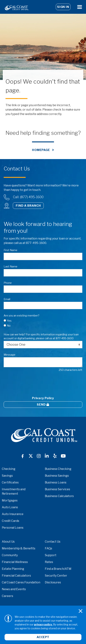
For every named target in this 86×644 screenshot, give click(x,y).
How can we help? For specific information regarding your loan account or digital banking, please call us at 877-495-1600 (41, 336)
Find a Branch (28, 206)
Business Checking (58, 469)
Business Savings (57, 476)
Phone (8, 283)
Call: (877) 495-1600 (28, 197)
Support (51, 555)
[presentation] (31, 383)
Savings (7, 476)
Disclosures (53, 582)
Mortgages (10, 500)
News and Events (14, 589)
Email (7, 299)
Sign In (63, 7)
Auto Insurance (13, 514)
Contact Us (53, 542)
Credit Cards (11, 521)
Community (10, 555)
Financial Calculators (16, 576)
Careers (8, 596)
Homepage (41, 150)
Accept (43, 637)
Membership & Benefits (19, 548)
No (9, 326)
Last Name (11, 266)
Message (10, 355)
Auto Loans (10, 507)
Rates (49, 562)
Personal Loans (13, 528)
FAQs (48, 548)
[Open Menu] (80, 7)
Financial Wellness (15, 562)
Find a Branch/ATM (58, 569)
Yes (9, 321)
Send (43, 405)
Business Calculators (59, 496)
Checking (9, 469)
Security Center (56, 576)
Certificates (10, 482)
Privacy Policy (43, 398)
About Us (8, 542)
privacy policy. (43, 624)
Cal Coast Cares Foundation (21, 582)
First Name (11, 250)
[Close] (81, 611)
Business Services (57, 489)
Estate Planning (13, 569)
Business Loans (56, 482)
